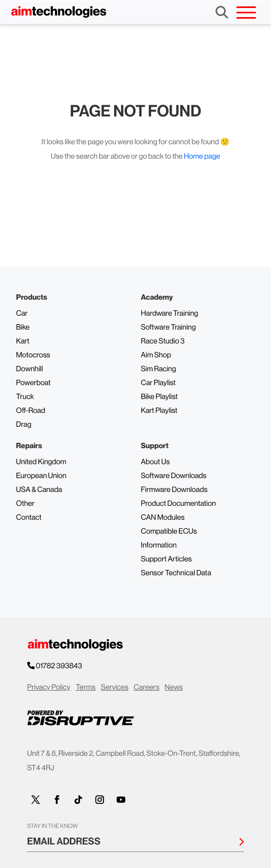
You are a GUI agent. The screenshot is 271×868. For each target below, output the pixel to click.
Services (115, 687)
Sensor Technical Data (176, 573)
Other (25, 504)
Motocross (33, 355)
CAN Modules (163, 518)
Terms (86, 687)
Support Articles (166, 559)
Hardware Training (169, 314)
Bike (23, 327)
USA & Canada (39, 490)
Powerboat (33, 383)
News (174, 687)
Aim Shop (156, 355)
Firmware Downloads (174, 490)
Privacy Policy (49, 687)
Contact (29, 518)
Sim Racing (158, 369)
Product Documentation (178, 504)
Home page (202, 157)
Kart (23, 341)
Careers (147, 687)
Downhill (29, 369)
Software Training (168, 327)
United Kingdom (41, 462)
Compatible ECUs (169, 531)
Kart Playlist (159, 411)
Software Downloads (174, 476)
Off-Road (31, 411)
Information (159, 545)
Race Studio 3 (163, 341)
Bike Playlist (159, 397)
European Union (41, 476)
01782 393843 (59, 666)
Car (22, 314)
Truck (25, 397)
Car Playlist (158, 383)
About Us (155, 462)
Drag (24, 425)
